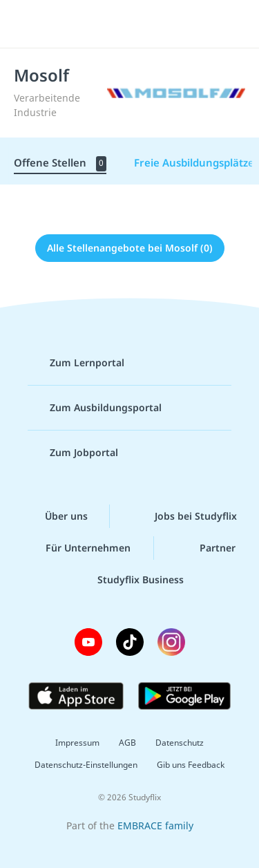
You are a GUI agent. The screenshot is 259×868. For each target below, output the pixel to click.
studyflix (142, 24)
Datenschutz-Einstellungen (86, 765)
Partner (207, 548)
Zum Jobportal (73, 453)
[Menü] (29, 24)
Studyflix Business (129, 580)
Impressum (77, 743)
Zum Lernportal (76, 363)
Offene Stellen (60, 163)
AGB (127, 743)
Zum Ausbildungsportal (95, 408)
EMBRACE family (155, 825)
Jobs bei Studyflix (185, 516)
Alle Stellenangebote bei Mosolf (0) (130, 248)
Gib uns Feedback (191, 765)
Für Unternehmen (77, 548)
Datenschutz (180, 743)
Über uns (55, 516)
